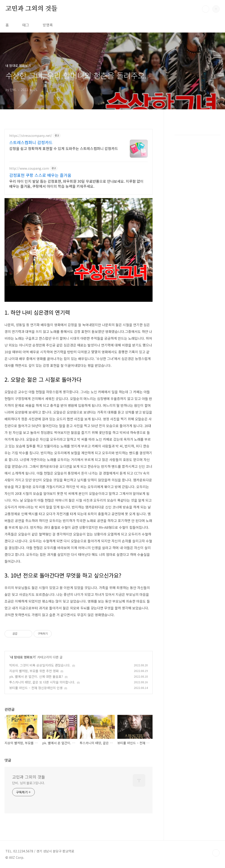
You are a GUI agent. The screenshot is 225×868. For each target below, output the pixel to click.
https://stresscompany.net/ (31, 136)
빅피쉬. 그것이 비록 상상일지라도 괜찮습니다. (40, 665)
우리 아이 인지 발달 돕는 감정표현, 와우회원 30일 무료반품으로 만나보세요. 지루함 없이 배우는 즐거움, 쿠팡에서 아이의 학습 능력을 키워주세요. (76, 184)
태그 (26, 25)
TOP (216, 853)
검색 (206, 9)
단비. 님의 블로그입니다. (29, 783)
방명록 (48, 25)
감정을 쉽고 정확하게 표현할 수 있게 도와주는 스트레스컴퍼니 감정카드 (64, 148)
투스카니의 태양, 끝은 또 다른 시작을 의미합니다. (42, 682)
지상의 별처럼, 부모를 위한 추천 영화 (34, 671)
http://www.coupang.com (29, 168)
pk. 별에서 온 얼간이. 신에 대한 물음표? (36, 676)
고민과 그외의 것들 (31, 9)
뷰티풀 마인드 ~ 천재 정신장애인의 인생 (36, 688)
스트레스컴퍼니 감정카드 (31, 142)
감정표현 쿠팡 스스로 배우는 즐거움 (40, 175)
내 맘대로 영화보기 (23, 657)
